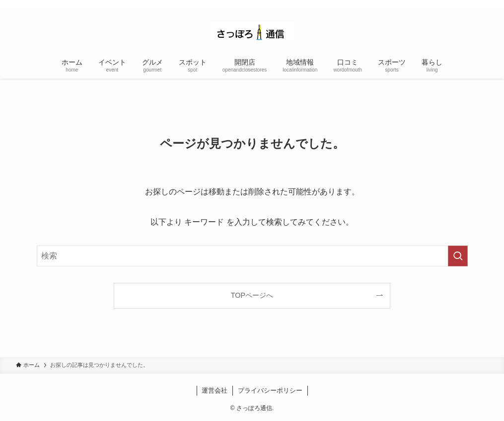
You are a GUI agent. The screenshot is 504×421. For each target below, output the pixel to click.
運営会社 (215, 390)
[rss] (482, 5)
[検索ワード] (252, 256)
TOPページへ (252, 295)
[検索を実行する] (458, 256)
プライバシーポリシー (270, 390)
